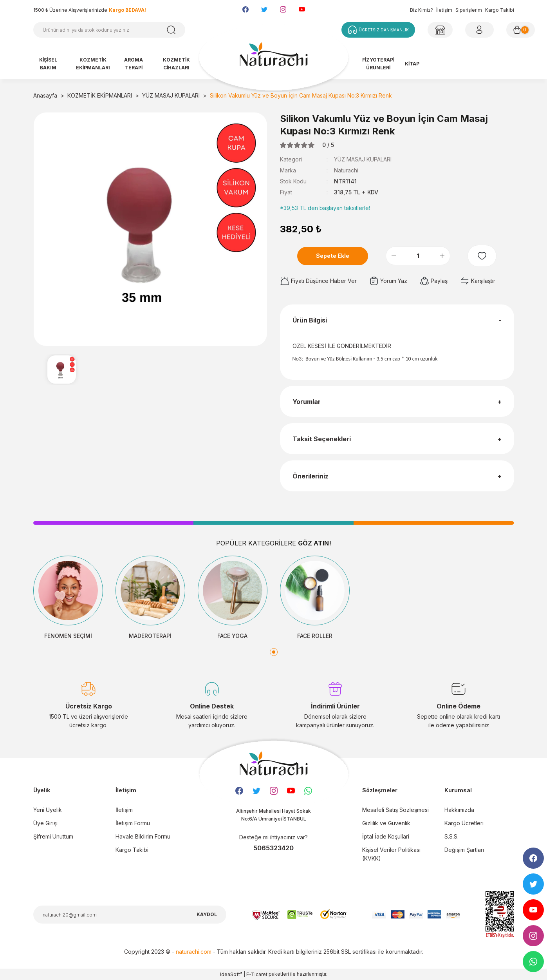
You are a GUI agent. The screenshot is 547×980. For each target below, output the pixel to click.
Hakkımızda (459, 810)
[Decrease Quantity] (394, 256)
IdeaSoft (231, 974)
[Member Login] (440, 30)
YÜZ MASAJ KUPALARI (363, 159)
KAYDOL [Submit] (207, 914)
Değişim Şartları (464, 850)
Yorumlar (307, 402)
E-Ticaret (257, 974)
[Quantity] (418, 256)
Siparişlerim (469, 10)
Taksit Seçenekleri (322, 439)
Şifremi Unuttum (53, 836)
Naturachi (346, 170)
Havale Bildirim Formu (143, 836)
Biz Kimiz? (422, 10)
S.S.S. (451, 836)
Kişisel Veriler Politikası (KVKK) (391, 854)
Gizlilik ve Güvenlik (386, 823)
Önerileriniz (311, 476)
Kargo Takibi (500, 10)
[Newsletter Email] (130, 915)
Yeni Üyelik (48, 810)
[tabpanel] (68, 598)
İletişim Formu (133, 823)
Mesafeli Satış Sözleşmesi (395, 810)
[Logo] (274, 58)
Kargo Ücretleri (464, 823)
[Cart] (521, 30)
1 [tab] (274, 652)
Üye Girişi (45, 823)
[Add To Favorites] (482, 256)
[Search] (109, 30)
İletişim (444, 10)
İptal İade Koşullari (386, 836)
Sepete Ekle (333, 256)
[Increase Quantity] (442, 256)
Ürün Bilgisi (310, 320)
